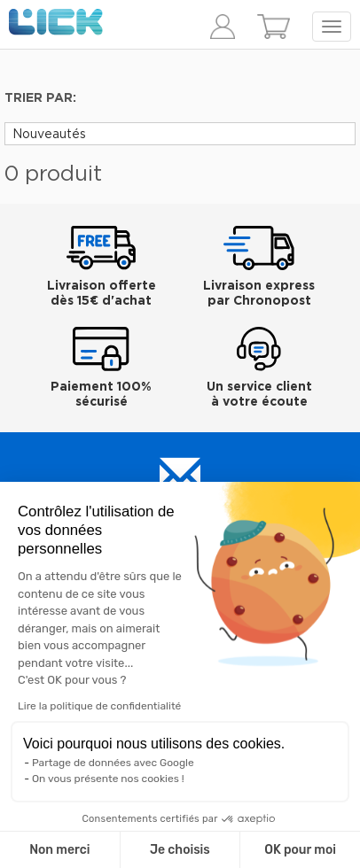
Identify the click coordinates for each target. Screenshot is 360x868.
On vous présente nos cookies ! (108, 779)
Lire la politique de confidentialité (99, 706)
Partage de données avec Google (113, 763)
